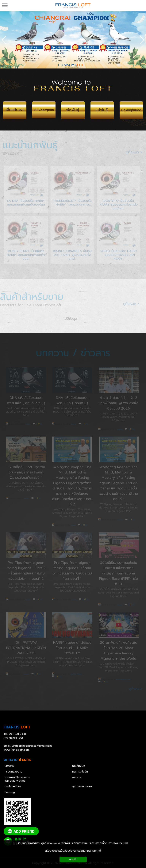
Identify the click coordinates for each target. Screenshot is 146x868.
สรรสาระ (77, 777)
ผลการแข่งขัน (80, 772)
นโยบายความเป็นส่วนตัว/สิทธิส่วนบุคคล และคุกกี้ (73, 851)
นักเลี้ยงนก (79, 766)
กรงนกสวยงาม (13, 772)
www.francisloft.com (17, 750)
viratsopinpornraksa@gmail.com (32, 746)
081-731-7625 (18, 734)
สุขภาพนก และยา (82, 787)
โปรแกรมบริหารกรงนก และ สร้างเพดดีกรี (17, 779)
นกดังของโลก (13, 787)
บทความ (9, 766)
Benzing (10, 792)
